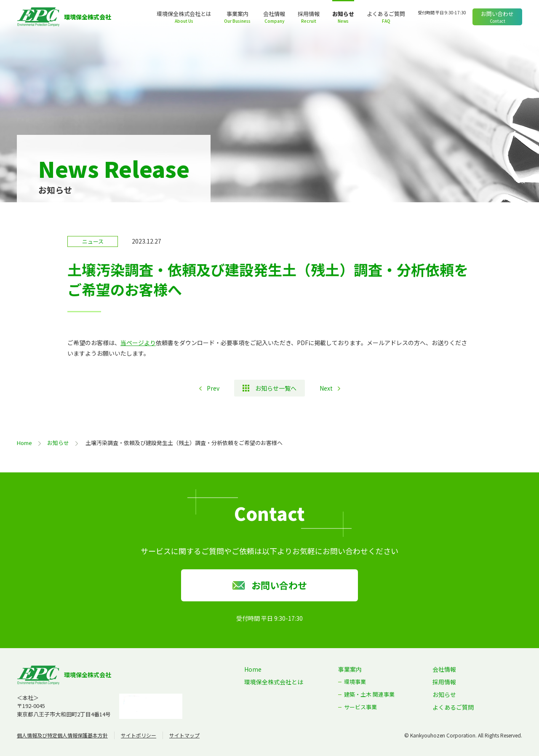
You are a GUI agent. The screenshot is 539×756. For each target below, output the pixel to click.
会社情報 (274, 14)
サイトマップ (184, 735)
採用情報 (309, 14)
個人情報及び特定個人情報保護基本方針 (62, 735)
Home (24, 443)
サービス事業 (360, 707)
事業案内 (237, 14)
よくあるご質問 (386, 14)
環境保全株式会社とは (184, 14)
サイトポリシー (139, 735)
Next (326, 388)
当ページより (138, 343)
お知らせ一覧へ (276, 388)
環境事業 (355, 682)
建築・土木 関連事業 (369, 694)
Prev (213, 388)
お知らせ (343, 14)
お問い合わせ (497, 14)
